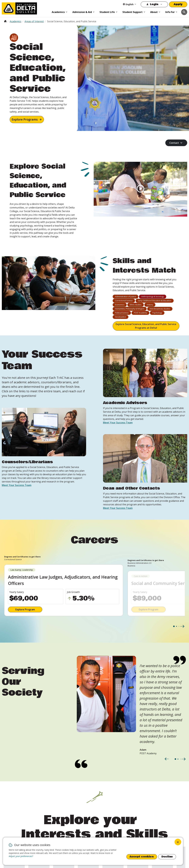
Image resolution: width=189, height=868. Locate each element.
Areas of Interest (34, 21)
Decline (167, 857)
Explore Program (25, 609)
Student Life (107, 12)
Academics (58, 12)
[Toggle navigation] (184, 12)
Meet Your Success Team (17, 485)
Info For (170, 12)
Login (154, 4)
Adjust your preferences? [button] (21, 856)
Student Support (133, 12)
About (154, 12)
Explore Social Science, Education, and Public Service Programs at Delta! (146, 326)
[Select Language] (130, 4)
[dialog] (93, 851)
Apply (178, 4)
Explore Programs (25, 119)
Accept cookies (142, 857)
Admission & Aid (82, 12)
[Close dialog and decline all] (178, 842)
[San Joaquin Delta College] (25, 8)
